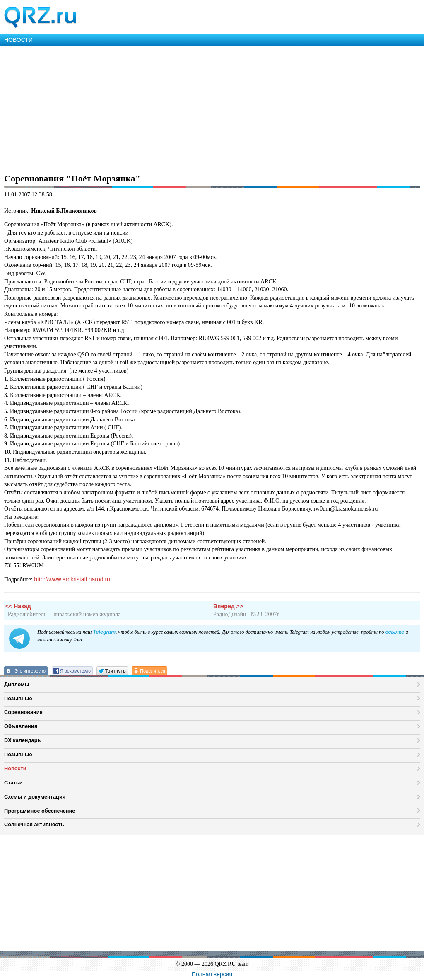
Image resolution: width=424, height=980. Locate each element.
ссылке (395, 632)
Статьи (13, 783)
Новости (15, 768)
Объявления (21, 726)
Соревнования (23, 712)
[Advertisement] (212, 109)
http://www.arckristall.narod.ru (72, 579)
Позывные (18, 698)
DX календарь (22, 740)
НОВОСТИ (18, 40)
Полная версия (212, 974)
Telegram (104, 632)
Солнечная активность (34, 824)
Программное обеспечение (40, 811)
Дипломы (17, 684)
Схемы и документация (35, 797)
